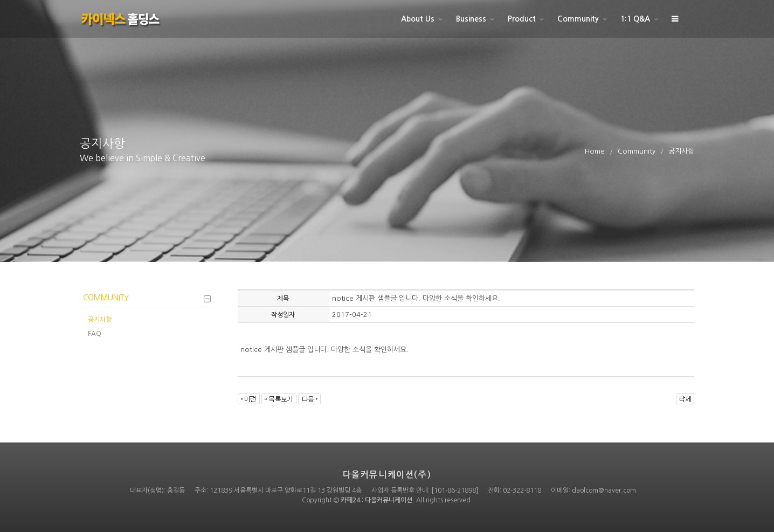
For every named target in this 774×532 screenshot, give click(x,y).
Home (595, 151)
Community (578, 19)
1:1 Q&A (635, 19)
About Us (418, 19)
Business (471, 19)
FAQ (95, 334)
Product (522, 19)
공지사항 (100, 320)
